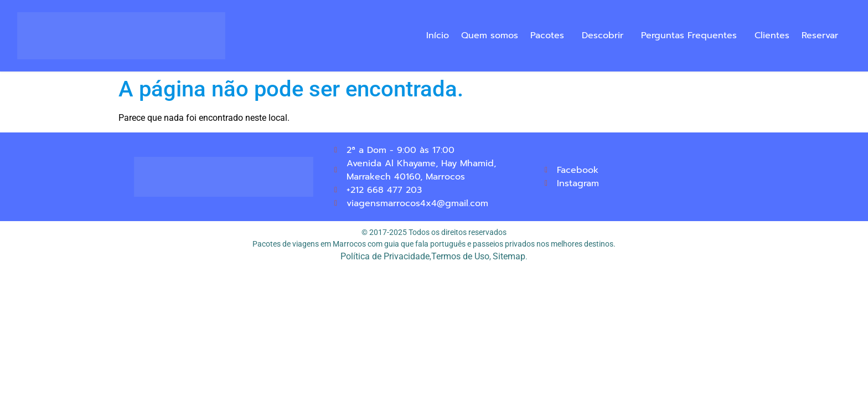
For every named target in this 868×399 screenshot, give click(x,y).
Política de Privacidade (385, 256)
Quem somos (490, 35)
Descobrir (603, 35)
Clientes (772, 35)
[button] (550, 35)
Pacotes (547, 35)
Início (438, 35)
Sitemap (509, 256)
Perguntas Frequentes (689, 35)
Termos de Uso (460, 256)
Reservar (820, 35)
